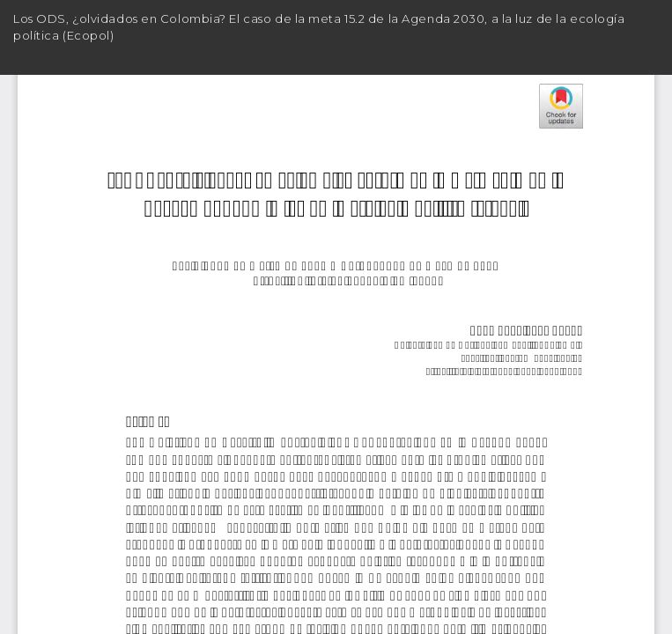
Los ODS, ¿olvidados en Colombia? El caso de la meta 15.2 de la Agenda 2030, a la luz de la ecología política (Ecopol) (319, 27)
